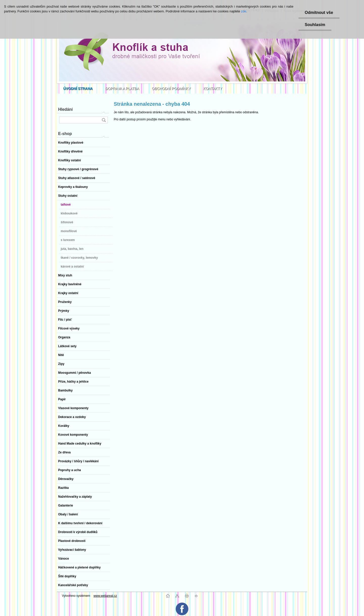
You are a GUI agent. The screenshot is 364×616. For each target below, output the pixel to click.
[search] (104, 120)
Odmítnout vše (319, 13)
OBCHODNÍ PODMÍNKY (171, 89)
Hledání (65, 109)
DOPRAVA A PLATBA (122, 89)
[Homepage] (78, 89)
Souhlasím (315, 25)
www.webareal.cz (105, 596)
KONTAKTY (213, 89)
